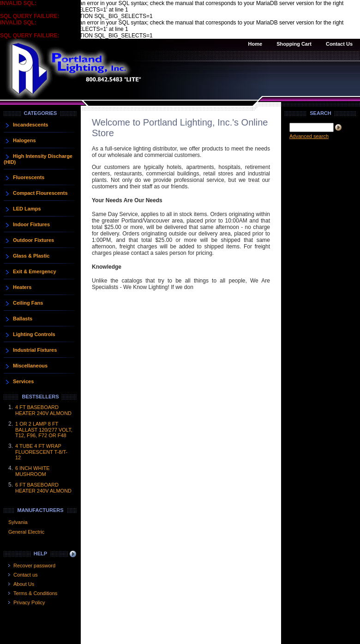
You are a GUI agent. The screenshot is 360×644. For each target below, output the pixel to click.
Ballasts (23, 319)
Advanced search (309, 136)
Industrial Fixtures (35, 350)
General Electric (26, 532)
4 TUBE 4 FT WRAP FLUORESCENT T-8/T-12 (41, 452)
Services (23, 381)
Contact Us (339, 44)
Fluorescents (29, 177)
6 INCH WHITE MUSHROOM (33, 471)
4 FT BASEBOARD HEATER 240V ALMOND (43, 410)
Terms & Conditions (35, 593)
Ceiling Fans (28, 303)
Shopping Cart (294, 44)
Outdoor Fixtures (33, 240)
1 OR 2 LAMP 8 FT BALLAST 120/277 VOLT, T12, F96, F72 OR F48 (44, 430)
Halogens (24, 140)
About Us (24, 584)
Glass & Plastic (31, 256)
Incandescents (30, 125)
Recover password (34, 566)
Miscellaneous (30, 366)
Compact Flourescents (40, 193)
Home (255, 44)
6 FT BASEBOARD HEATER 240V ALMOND (43, 488)
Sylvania (18, 522)
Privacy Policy (29, 602)
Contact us (26, 575)
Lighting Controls (34, 334)
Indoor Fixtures (31, 224)
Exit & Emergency (35, 271)
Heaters (22, 287)
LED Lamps (27, 209)
